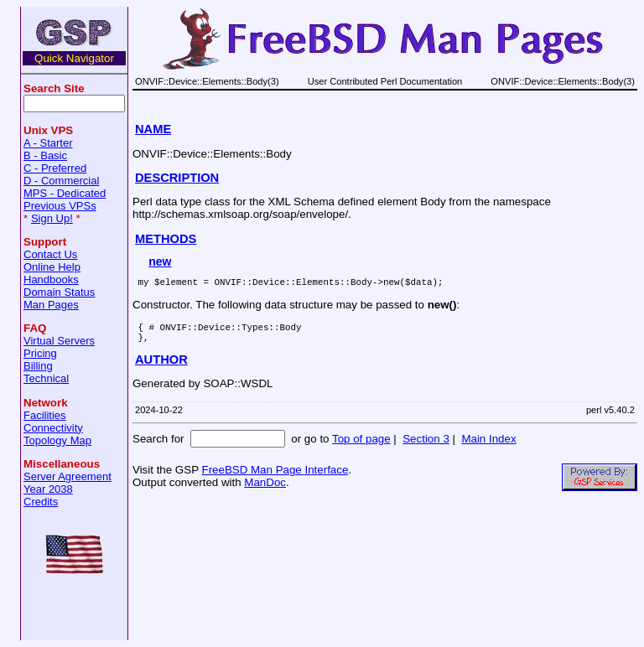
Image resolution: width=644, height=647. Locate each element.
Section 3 (426, 446)
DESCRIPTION (177, 178)
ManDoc (265, 490)
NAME (153, 129)
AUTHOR (161, 367)
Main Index (488, 446)
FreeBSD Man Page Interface (275, 477)
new (160, 261)
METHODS (166, 239)
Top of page (361, 446)
